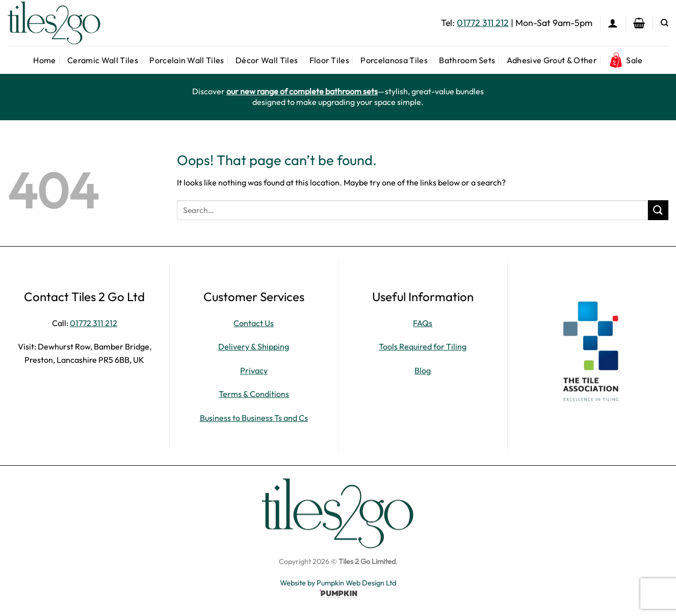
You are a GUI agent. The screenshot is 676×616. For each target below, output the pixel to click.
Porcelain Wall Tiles (187, 60)
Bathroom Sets (467, 60)
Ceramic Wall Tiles (103, 60)
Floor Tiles (330, 60)
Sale (625, 60)
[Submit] (658, 210)
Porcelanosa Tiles (394, 60)
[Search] (665, 23)
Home (44, 60)
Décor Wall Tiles (267, 60)
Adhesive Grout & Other (552, 60)
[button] (613, 23)
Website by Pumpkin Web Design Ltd (338, 583)
